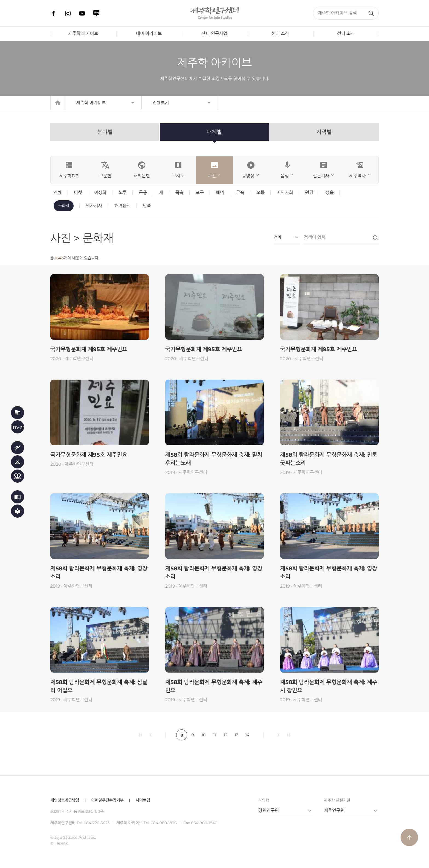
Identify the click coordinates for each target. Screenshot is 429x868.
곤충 (143, 193)
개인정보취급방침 (65, 800)
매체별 (214, 132)
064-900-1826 (164, 823)
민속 (147, 206)
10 (204, 735)
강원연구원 (269, 810)
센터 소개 (346, 33)
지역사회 (285, 193)
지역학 (264, 800)
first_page (141, 735)
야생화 (100, 193)
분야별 (105, 132)
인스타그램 (68, 13)
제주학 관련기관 (337, 800)
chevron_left (150, 735)
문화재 (64, 206)
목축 (179, 193)
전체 (58, 193)
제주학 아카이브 (83, 33)
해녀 (220, 193)
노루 (123, 193)
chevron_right (279, 735)
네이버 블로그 (96, 13)
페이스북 (54, 13)
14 (247, 735)
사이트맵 (143, 800)
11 (215, 735)
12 (226, 735)
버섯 (78, 193)
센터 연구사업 (215, 33)
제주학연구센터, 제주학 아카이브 (215, 13)
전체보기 (161, 103)
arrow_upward (409, 837)
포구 (200, 193)
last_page (288, 735)
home (58, 103)
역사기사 (94, 206)
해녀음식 (123, 206)
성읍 (329, 193)
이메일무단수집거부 (107, 800)
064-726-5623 (97, 823)
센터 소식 (280, 33)
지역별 (324, 132)
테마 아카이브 (149, 33)
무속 (240, 193)
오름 (260, 193)
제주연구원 (334, 810)
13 (237, 735)
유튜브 (82, 13)
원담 (309, 193)
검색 (371, 13)
